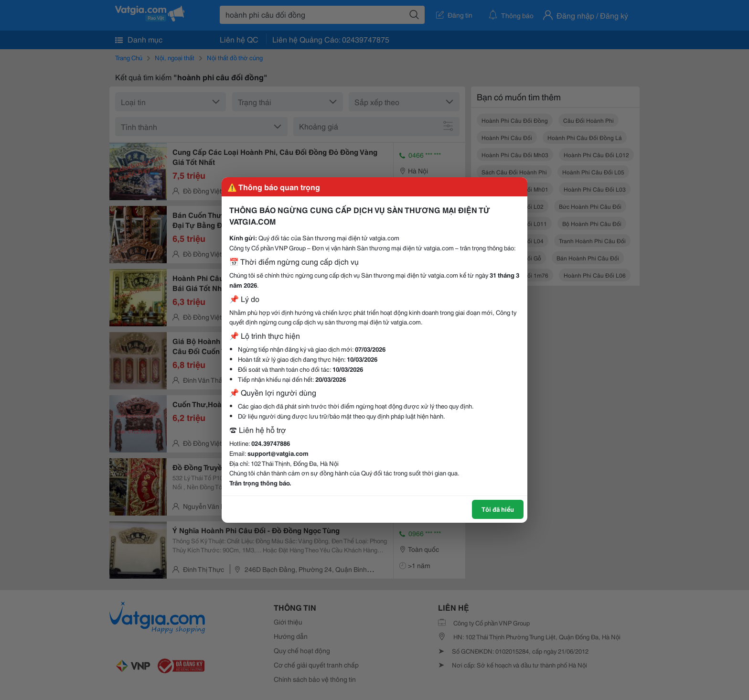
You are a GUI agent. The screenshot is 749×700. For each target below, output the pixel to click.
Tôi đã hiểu (498, 509)
